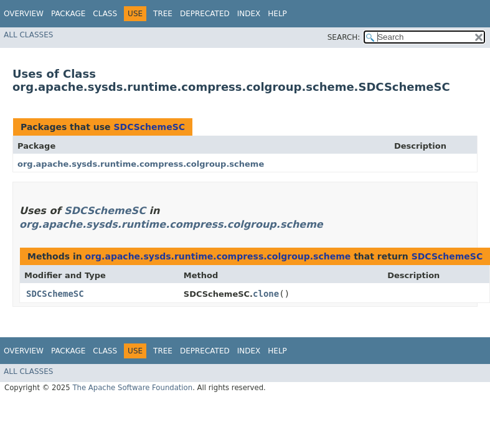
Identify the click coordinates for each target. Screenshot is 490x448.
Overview (24, 14)
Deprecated (205, 14)
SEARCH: (344, 37)
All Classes (28, 35)
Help (277, 14)
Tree (163, 14)
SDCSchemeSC (149, 127)
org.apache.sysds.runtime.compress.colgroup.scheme (141, 164)
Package (68, 14)
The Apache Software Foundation (132, 388)
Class (105, 14)
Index (249, 14)
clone (266, 294)
